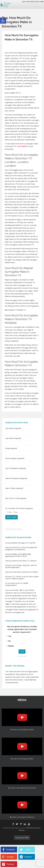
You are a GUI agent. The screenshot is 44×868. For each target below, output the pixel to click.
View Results (22, 656)
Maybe (11, 646)
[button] (3, 21)
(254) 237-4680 (38, 2)
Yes (10, 636)
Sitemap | (22, 830)
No (10, 641)
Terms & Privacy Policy (14, 529)
